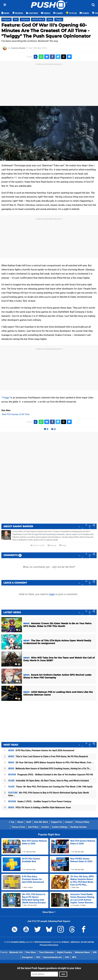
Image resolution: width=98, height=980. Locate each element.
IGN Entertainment (43, 942)
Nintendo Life (16, 952)
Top (12, 822)
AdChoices (75, 942)
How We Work (41, 822)
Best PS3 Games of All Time (16, 414)
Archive (45, 827)
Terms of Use (18, 827)
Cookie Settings (60, 827)
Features (7, 20)
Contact (69, 822)
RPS (74, 957)
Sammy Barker (18, 48)
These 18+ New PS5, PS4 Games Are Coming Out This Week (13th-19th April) (50, 787)
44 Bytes (65, 942)
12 (18, 647)
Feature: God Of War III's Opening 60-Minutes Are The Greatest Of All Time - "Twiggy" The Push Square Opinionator (46, 31)
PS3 (16, 20)
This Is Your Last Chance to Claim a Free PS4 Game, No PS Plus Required (48, 756)
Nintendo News (82, 952)
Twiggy (6, 398)
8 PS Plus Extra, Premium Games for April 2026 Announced (41, 750)
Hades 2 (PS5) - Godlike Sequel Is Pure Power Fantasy (40, 801)
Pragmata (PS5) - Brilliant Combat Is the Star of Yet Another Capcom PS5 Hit (51, 775)
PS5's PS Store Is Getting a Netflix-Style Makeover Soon (40, 807)
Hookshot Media (18, 942)
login (52, 594)
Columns (25, 20)
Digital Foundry (64, 952)
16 (18, 699)
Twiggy (59, 20)
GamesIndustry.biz (53, 957)
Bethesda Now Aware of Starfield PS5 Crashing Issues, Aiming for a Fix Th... (50, 769)
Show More (49, 912)
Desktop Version (79, 827)
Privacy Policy (82, 822)
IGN (95, 952)
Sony (50, 20)
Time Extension (46, 952)
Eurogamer (28, 957)
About (20, 822)
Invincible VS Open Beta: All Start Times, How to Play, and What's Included (49, 781)
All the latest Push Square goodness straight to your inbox (49, 968)
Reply (63, 545)
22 (18, 664)
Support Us (56, 822)
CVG (67, 957)
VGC (38, 957)
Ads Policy (33, 827)
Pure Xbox (31, 952)
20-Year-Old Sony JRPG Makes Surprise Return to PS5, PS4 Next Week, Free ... (51, 763)
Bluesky (52, 545)
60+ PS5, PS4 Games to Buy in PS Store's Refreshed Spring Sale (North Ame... (49, 794)
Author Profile (37, 545)
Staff (29, 822)
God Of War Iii (38, 20)
